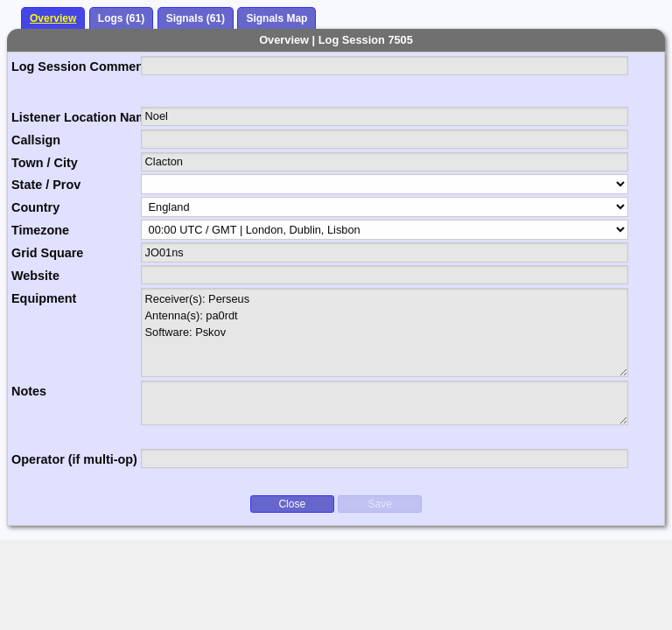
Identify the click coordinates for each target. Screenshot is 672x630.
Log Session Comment (76, 66)
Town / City (45, 163)
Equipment (44, 298)
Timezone (40, 230)
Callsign (36, 140)
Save (380, 504)
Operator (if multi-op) (74, 459)
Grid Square (47, 253)
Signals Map (276, 18)
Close (292, 504)
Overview (53, 18)
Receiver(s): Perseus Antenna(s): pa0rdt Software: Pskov (385, 332)
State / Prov (46, 185)
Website (35, 276)
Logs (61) (121, 18)
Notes (29, 391)
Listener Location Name (76, 117)
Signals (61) (196, 18)
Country (35, 207)
